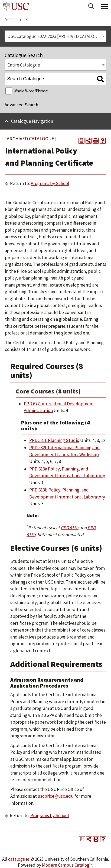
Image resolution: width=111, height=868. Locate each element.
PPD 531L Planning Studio (54, 440)
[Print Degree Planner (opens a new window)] (81, 141)
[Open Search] (92, 6)
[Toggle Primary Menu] (105, 6)
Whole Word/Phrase (31, 91)
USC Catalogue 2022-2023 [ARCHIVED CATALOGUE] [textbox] (56, 36)
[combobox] (56, 36)
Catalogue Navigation (32, 121)
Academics (16, 19)
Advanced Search (21, 105)
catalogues (19, 859)
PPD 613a (70, 528)
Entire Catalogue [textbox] (24, 65)
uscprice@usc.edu (56, 796)
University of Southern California (16, 6)
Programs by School (50, 183)
